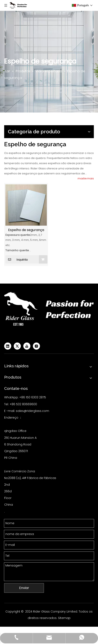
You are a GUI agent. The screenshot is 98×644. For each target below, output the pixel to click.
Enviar (24, 588)
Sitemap (64, 618)
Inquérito (17, 259)
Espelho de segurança (26, 230)
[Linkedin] (8, 346)
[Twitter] (17, 346)
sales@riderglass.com (32, 411)
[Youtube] (27, 346)
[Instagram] (36, 346)
